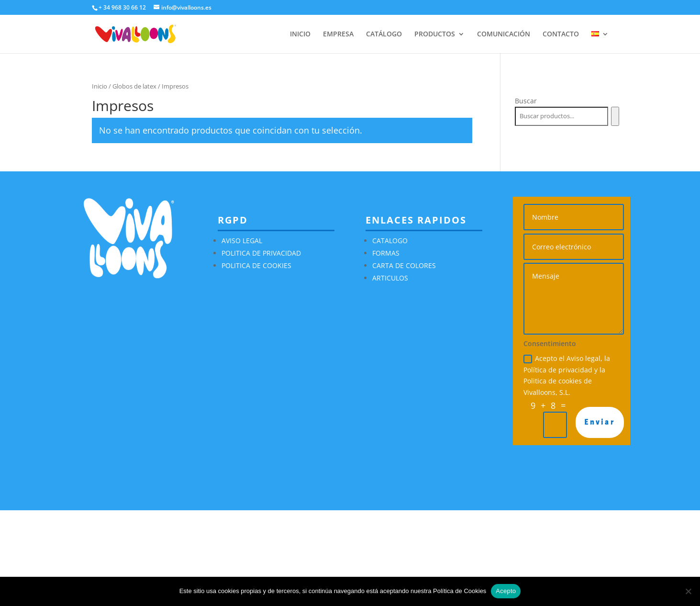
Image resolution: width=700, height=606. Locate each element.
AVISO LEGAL (242, 241)
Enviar (600, 422)
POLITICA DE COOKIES (256, 265)
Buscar (526, 101)
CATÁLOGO (384, 34)
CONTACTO (561, 34)
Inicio (100, 86)
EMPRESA (338, 34)
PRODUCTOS (435, 34)
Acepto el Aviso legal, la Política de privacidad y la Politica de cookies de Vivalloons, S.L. (567, 375)
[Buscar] (615, 116)
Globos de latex (134, 86)
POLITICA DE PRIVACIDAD (261, 253)
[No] (688, 591)
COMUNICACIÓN (504, 34)
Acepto (506, 591)
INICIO (300, 34)
